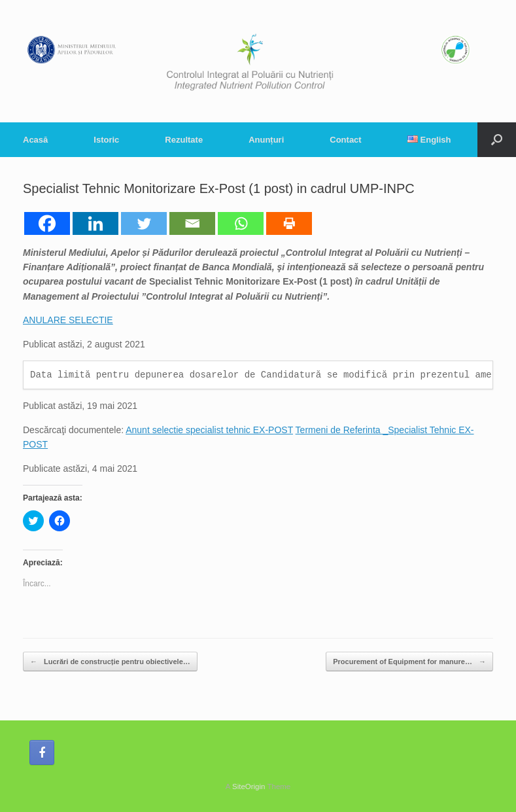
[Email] (192, 223)
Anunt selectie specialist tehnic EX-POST (209, 430)
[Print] (289, 223)
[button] (497, 140)
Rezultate (184, 140)
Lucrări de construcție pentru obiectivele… (110, 662)
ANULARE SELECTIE (68, 320)
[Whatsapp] (241, 223)
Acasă (35, 140)
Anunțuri (266, 140)
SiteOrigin (249, 786)
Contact (345, 140)
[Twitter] (144, 223)
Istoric (106, 140)
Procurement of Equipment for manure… (409, 662)
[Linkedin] (95, 223)
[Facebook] (47, 223)
